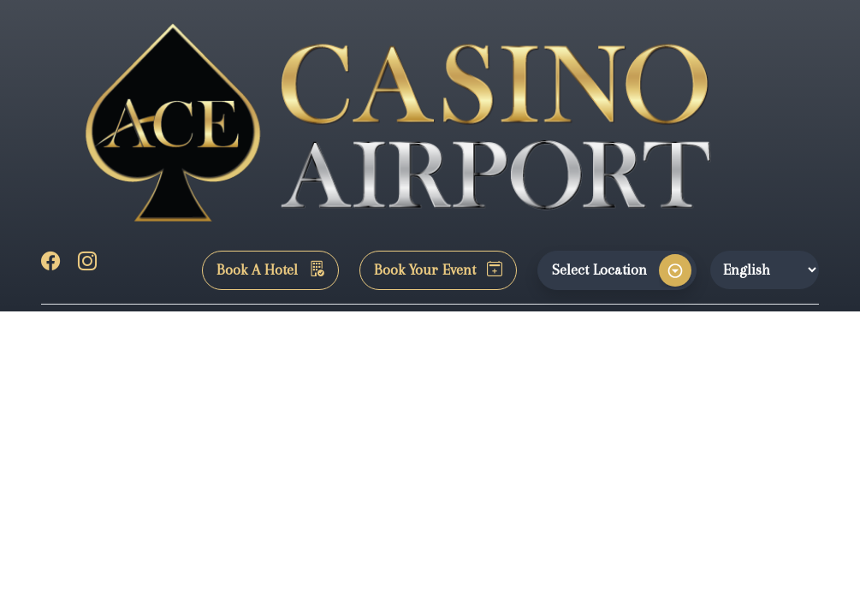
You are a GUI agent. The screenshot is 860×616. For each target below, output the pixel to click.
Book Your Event (438, 269)
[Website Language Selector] (765, 269)
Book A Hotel (270, 269)
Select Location (599, 269)
